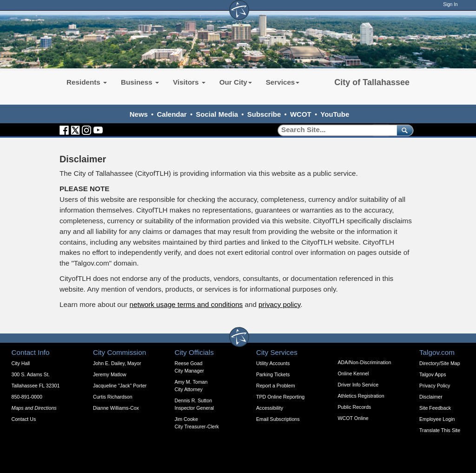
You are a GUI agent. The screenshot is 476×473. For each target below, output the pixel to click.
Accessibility (270, 408)
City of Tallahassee (372, 82)
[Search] (334, 130)
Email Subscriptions (278, 419)
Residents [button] (87, 82)
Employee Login (437, 419)
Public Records (355, 407)
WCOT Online (353, 418)
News (139, 114)
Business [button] (140, 82)
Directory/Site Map (440, 363)
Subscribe (264, 114)
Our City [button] (236, 82)
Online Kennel (354, 373)
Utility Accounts (273, 363)
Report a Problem (276, 386)
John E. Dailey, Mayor (117, 363)
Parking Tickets (273, 374)
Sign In (450, 4)
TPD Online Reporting (280, 397)
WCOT (301, 114)
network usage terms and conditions (186, 304)
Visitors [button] (189, 82)
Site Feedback (435, 408)
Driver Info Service (358, 385)
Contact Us (24, 419)
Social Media (217, 114)
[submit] (403, 130)
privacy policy (279, 304)
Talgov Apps (433, 374)
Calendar (172, 114)
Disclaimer (431, 397)
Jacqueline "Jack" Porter (120, 386)
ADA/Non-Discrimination (365, 362)
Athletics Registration (361, 396)
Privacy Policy (435, 386)
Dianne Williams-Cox (116, 408)
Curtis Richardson (113, 397)
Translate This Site (440, 430)
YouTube (335, 114)
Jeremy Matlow (110, 374)
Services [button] (283, 82)
